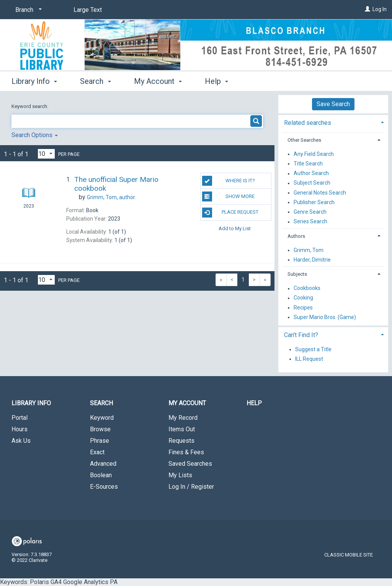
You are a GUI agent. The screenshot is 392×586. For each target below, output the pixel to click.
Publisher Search (314, 202)
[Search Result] (29, 178)
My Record (183, 418)
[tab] (333, 122)
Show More (229, 196)
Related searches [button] (308, 123)
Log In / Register (191, 487)
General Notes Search (320, 193)
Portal (20, 418)
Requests (181, 441)
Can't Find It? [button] (301, 335)
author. (111, 197)
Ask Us (21, 441)
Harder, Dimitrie (312, 260)
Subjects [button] (297, 274)
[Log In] (367, 9)
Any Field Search (314, 154)
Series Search (310, 222)
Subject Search (312, 183)
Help (254, 403)
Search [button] (95, 81)
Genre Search (310, 212)
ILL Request (309, 359)
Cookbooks (307, 288)
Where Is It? (229, 181)
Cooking (303, 298)
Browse (100, 429)
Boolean (101, 475)
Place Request (230, 213)
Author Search (311, 174)
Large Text (88, 10)
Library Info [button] (34, 81)
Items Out (182, 429)
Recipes (303, 308)
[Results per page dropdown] (46, 154)
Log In (380, 9)
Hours (20, 429)
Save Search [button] (333, 104)
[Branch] (27, 10)
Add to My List (235, 228)
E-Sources (104, 487)
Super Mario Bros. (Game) (325, 317)
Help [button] (216, 81)
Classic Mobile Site (349, 555)
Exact (97, 452)
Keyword (102, 418)
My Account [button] (158, 81)
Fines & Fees (186, 452)
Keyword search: (30, 106)
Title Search (308, 164)
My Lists (180, 475)
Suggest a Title (313, 349)
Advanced (103, 464)
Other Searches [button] (304, 140)
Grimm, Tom (309, 250)
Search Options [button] (35, 135)
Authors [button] (296, 236)
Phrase (100, 441)
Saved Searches (190, 464)
